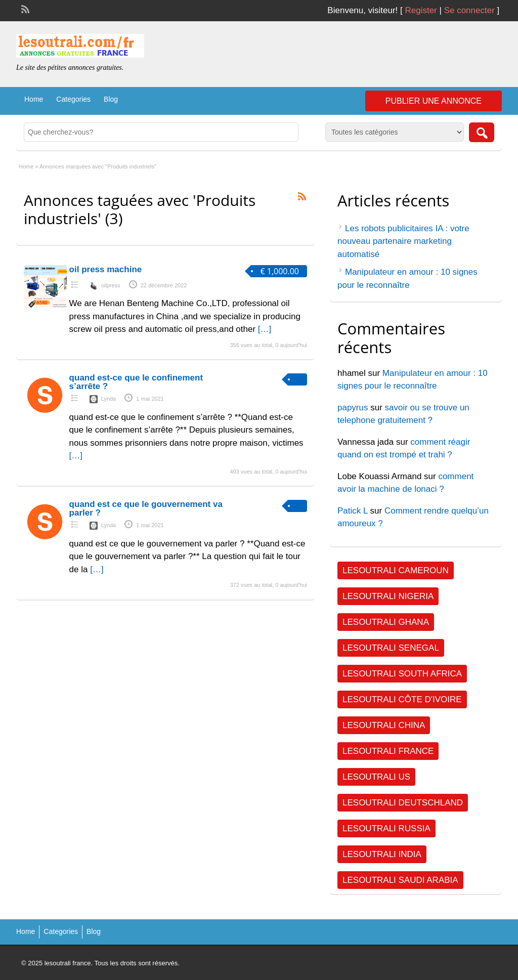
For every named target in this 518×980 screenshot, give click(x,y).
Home (34, 99)
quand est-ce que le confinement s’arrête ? (136, 382)
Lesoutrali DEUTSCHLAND (403, 803)
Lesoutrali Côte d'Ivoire (402, 699)
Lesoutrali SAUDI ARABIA (400, 880)
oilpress (111, 285)
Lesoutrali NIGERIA (388, 596)
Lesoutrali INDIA (382, 854)
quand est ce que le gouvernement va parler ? (146, 508)
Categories (73, 99)
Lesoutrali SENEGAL (391, 648)
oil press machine (106, 269)
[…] (265, 329)
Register (421, 10)
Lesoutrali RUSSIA (386, 828)
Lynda (109, 399)
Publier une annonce (434, 101)
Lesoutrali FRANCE (388, 751)
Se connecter (469, 10)
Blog (111, 99)
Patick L (353, 511)
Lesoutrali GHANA (386, 622)
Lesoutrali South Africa (402, 674)
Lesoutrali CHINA (384, 725)
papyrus (353, 408)
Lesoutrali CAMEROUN (396, 570)
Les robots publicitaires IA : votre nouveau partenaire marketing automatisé (403, 241)
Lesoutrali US (376, 777)
